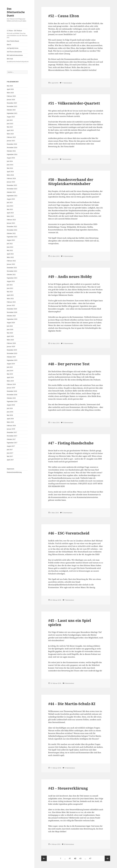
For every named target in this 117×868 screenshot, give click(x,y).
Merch (9, 45)
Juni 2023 (10, 206)
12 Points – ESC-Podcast (17, 34)
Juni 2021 (10, 288)
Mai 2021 (10, 292)
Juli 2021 (10, 285)
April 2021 (10, 295)
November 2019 (12, 353)
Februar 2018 (11, 426)
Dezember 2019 (12, 350)
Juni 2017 (10, 453)
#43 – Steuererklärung (68, 788)
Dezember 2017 (12, 432)
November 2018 (12, 395)
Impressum (10, 469)
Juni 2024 (10, 165)
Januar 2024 (11, 182)
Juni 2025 (10, 124)
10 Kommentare (68, 423)
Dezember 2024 (12, 144)
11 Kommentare (67, 83)
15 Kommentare (68, 343)
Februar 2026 (11, 96)
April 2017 (10, 460)
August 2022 (11, 240)
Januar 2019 (11, 388)
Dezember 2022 (12, 227)
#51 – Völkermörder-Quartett (74, 103)
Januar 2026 (11, 100)
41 (71, 858)
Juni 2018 (10, 412)
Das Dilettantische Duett (16, 12)
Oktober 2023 (11, 192)
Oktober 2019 (11, 357)
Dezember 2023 (12, 185)
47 (91, 858)
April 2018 (10, 419)
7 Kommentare (66, 159)
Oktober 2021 (11, 275)
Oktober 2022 (11, 233)
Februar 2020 (11, 343)
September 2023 (12, 196)
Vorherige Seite (44, 858)
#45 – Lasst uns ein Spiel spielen (70, 623)
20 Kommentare (69, 844)
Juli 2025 (10, 120)
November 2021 (12, 271)
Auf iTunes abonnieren (14, 52)
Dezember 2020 (12, 309)
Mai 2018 (10, 415)
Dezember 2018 (12, 391)
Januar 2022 (11, 264)
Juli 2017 (10, 450)
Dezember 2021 (12, 268)
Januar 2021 (11, 305)
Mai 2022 (10, 250)
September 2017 (12, 443)
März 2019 (10, 381)
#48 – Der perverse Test (69, 364)
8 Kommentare (69, 683)
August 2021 (11, 281)
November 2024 (12, 148)
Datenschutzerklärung (14, 472)
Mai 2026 (10, 86)
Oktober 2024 (11, 151)
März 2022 (10, 257)
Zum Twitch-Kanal (13, 41)
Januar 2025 (11, 141)
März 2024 (10, 175)
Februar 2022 (11, 261)
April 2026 (10, 89)
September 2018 (12, 401)
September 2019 (12, 360)
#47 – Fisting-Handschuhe (71, 443)
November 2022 (12, 230)
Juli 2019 (10, 367)
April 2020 (10, 336)
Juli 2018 (10, 408)
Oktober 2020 (11, 316)
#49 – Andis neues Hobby (70, 277)
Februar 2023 (11, 220)
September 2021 (12, 278)
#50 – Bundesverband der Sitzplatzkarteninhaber (71, 182)
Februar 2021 (11, 302)
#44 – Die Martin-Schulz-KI (72, 704)
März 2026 (10, 93)
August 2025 (11, 117)
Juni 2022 (10, 247)
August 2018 (11, 405)
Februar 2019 (11, 384)
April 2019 (10, 377)
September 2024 (12, 154)
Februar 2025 (11, 137)
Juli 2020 (10, 326)
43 (81, 858)
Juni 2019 (10, 371)
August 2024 (11, 158)
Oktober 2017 (11, 439)
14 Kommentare (68, 256)
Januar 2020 (11, 347)
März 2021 (10, 299)
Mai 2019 (10, 374)
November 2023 (12, 189)
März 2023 (10, 216)
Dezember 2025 (12, 103)
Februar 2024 (11, 178)
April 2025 (10, 130)
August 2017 (11, 446)
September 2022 (12, 237)
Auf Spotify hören (13, 48)
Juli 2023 (10, 202)
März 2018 (10, 422)
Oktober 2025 (11, 110)
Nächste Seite (107, 858)
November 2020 (12, 312)
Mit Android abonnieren (15, 55)
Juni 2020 (10, 329)
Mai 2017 (10, 456)
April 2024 (10, 172)
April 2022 (10, 254)
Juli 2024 (10, 161)
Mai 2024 (10, 168)
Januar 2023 (11, 223)
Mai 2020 (10, 333)
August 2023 (11, 199)
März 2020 (10, 340)
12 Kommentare (70, 768)
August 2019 (11, 364)
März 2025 (10, 134)
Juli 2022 (10, 244)
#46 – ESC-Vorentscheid (69, 533)
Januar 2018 (11, 429)
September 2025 (12, 113)
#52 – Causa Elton (64, 16)
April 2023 (10, 213)
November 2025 (12, 106)
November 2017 (12, 436)
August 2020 (11, 323)
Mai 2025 (10, 127)
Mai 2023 (10, 209)
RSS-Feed (17, 60)
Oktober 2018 (11, 398)
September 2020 (12, 319)
